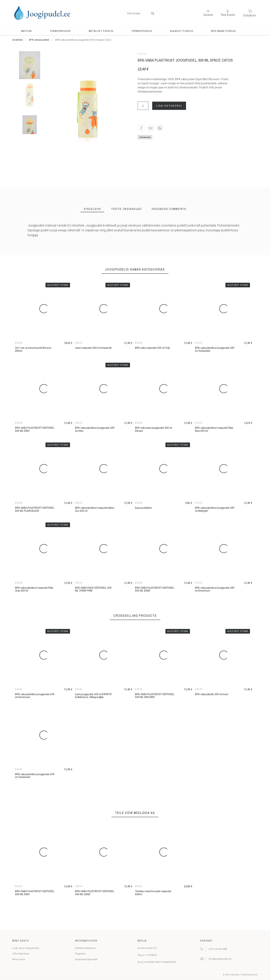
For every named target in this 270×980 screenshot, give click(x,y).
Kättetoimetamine (85, 948)
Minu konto (19, 959)
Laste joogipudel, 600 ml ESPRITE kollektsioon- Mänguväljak (93, 696)
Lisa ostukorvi (169, 106)
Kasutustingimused (86, 959)
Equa (142, 54)
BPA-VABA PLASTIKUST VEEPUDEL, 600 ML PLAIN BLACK (35, 509)
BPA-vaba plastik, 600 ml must (212, 694)
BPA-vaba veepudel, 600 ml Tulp (152, 348)
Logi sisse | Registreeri (26, 948)
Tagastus (80, 954)
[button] (141, 128)
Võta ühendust (21, 954)
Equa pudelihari (143, 508)
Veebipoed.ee (250, 975)
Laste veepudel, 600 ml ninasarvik (93, 348)
